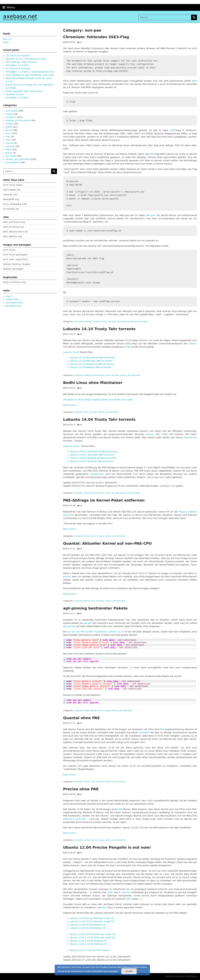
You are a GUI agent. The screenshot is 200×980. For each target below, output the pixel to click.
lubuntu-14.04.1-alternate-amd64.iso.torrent (94, 452)
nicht (173, 486)
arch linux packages (15, 255)
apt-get (88, 623)
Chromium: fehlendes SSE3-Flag (96, 37)
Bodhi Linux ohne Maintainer (93, 383)
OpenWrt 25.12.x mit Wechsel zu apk (26, 59)
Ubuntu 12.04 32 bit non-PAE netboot (90, 950)
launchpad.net (12, 190)
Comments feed (14, 303)
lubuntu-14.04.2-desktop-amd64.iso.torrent (93, 458)
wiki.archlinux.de (13, 227)
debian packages (13, 269)
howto (87, 711)
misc (8, 140)
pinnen (67, 577)
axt (81, 42)
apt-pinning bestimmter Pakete (95, 608)
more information (111, 971)
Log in (9, 296)
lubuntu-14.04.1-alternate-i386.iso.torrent (92, 455)
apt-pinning (70, 626)
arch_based (79, 322)
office (9, 150)
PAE (152, 154)
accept (129, 971)
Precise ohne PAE (81, 789)
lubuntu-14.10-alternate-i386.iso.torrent (91, 361)
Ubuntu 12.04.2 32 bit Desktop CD (88, 944)
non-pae (112, 322)
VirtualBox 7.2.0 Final (17, 65)
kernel (87, 536)
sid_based (121, 322)
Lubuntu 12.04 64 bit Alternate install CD (92, 918)
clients (88, 322)
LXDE (127, 347)
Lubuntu (193, 344)
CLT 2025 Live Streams (18, 69)
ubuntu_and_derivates (137, 322)
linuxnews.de (11, 209)
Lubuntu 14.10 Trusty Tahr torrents (99, 329)
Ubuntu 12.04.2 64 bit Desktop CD (88, 941)
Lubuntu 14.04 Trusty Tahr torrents (99, 419)
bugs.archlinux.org (14, 282)
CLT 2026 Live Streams (18, 56)
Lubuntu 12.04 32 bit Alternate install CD (92, 921)
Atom (6, 42)
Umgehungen (97, 474)
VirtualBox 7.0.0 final (17, 98)
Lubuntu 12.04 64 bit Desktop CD (88, 925)
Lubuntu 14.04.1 (72, 446)
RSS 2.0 (7, 39)
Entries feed (12, 299)
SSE (172, 130)
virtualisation (13, 162)
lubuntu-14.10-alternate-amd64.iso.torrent (93, 358)
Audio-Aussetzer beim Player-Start (24, 91)
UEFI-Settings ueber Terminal (21, 62)
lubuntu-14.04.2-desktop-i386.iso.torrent (92, 461)
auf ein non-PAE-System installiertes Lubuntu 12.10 (96, 632)
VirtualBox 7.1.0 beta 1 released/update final (30, 72)
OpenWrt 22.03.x (15, 94)
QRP (128, 899)
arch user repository (15, 259)
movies (10, 143)
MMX (194, 81)
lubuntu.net (10, 194)
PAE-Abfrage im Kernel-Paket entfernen (104, 500)
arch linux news (13, 185)
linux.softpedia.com (15, 204)
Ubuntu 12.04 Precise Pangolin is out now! (107, 847)
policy (9, 153)
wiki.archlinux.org (14, 222)
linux (105, 322)
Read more (70, 405)
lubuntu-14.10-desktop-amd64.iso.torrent (92, 364)
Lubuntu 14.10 (71, 352)
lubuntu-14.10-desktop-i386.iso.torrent (91, 367)
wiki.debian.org (12, 236)
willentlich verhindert (75, 819)
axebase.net (20, 16)
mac (8, 137)
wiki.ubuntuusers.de (15, 232)
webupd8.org (11, 199)
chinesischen (190, 437)
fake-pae (151, 215)
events (9, 124)
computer (97, 322)
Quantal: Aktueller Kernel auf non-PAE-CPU (107, 543)
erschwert (144, 733)
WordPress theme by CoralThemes (181, 976)
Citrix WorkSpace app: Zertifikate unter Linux (30, 75)
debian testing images (17, 264)
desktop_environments (94, 375)
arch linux (9, 250)
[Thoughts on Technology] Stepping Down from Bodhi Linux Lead (98, 400)
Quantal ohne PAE (82, 718)
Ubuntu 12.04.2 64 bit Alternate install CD (92, 934)
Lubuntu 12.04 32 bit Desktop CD (88, 928)
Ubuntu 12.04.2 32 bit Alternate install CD (92, 937)
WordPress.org (13, 306)
